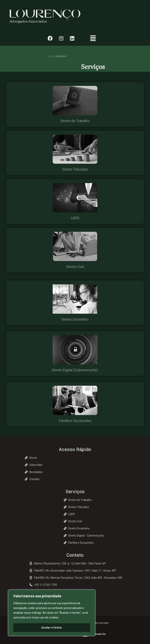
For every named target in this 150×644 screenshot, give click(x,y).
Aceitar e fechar (52, 628)
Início (50, 56)
